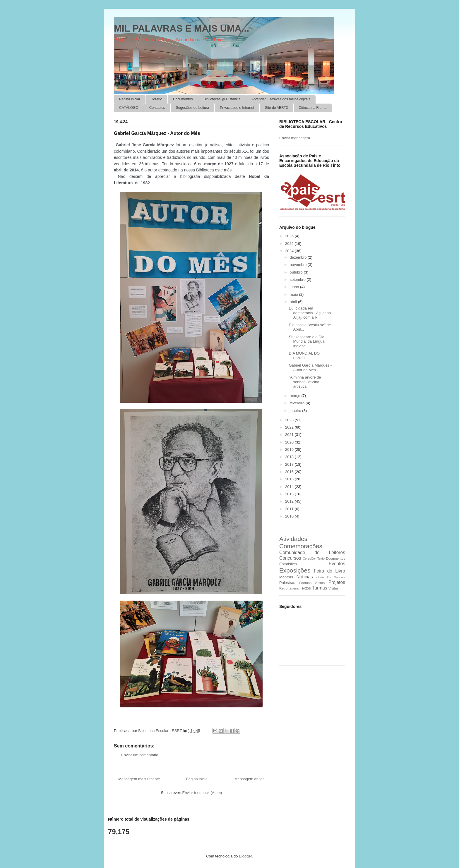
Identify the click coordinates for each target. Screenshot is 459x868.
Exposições (295, 570)
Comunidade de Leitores (312, 552)
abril (294, 302)
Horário (156, 99)
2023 (290, 420)
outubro (297, 272)
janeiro (296, 411)
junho (295, 287)
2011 (290, 509)
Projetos (337, 582)
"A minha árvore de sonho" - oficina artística (305, 382)
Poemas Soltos (312, 583)
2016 (290, 472)
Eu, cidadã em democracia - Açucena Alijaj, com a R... (310, 313)
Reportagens (289, 588)
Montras (286, 577)
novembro (299, 265)
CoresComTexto (314, 559)
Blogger (245, 856)
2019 (290, 450)
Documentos (183, 99)
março (296, 396)
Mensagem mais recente (139, 779)
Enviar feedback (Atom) (202, 793)
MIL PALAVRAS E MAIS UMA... (181, 28)
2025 (290, 244)
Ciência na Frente (313, 108)
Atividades (293, 539)
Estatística (288, 564)
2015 (290, 479)
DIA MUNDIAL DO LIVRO (304, 356)
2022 (290, 427)
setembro (298, 280)
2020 (290, 442)
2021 (290, 435)
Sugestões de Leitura (192, 108)
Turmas (319, 588)
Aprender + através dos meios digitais (281, 99)
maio (294, 294)
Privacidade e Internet (237, 108)
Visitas (333, 588)
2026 (290, 236)
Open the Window (331, 577)
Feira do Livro (329, 571)
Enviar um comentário (140, 755)
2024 (290, 251)
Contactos (157, 108)
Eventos (337, 564)
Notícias (304, 577)
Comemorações (301, 546)
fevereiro (298, 403)
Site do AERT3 (276, 108)
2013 (290, 494)
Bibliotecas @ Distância (222, 99)
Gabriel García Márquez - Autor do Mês (310, 368)
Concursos (290, 558)
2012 (290, 501)
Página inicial (130, 99)
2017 (290, 464)
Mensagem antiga (250, 779)
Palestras (287, 583)
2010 (290, 516)
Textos (305, 588)
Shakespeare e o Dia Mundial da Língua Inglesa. (306, 341)
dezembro (299, 257)
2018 (290, 457)
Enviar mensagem (295, 138)
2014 (290, 487)
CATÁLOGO (129, 108)
